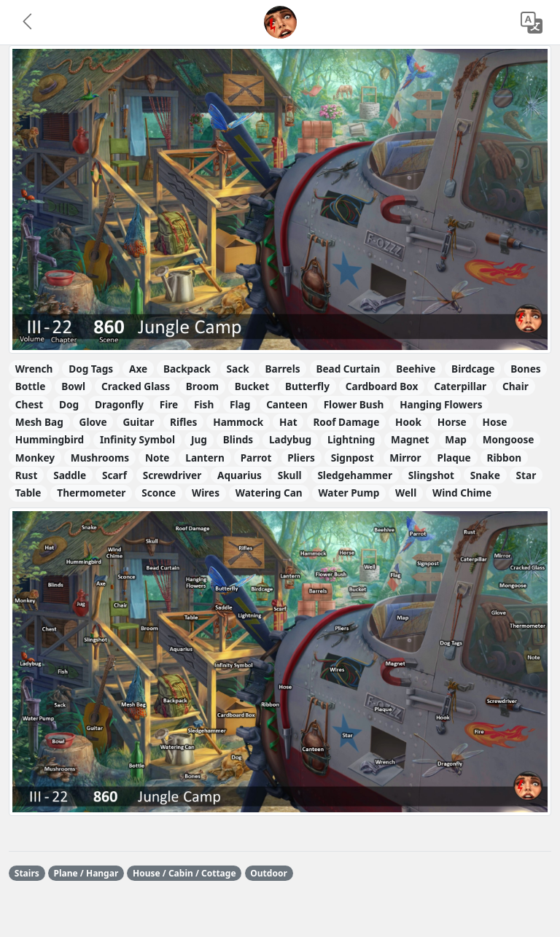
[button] (28, 23)
